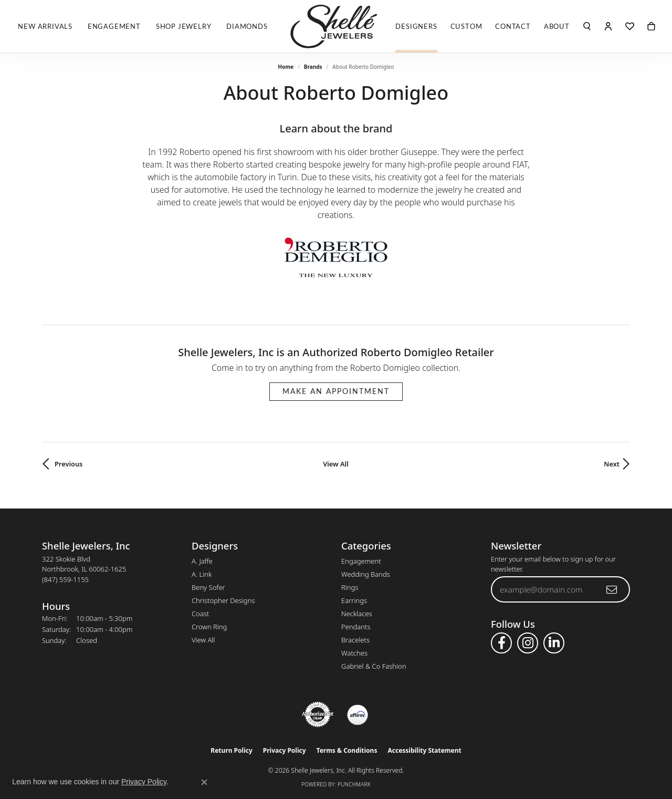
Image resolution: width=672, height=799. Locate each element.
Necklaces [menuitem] (357, 614)
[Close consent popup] (204, 782)
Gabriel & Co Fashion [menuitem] (374, 666)
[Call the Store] (65, 579)
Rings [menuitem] (350, 587)
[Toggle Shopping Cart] (651, 26)
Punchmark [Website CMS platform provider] (354, 784)
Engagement (114, 26)
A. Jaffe (202, 561)
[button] (587, 26)
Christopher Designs (223, 600)
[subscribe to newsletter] (612, 589)
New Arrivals (45, 26)
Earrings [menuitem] (354, 600)
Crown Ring (209, 627)
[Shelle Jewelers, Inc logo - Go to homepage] (336, 26)
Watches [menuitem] (354, 653)
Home (286, 67)
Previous (69, 464)
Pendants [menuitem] (356, 627)
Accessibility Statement (424, 750)
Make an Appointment (336, 391)
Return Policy (232, 750)
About (557, 26)
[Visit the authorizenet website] (318, 714)
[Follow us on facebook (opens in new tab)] (501, 643)
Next (612, 464)
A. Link (202, 574)
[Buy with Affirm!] (358, 714)
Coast (200, 614)
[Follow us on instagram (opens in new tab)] (528, 643)
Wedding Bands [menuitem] (366, 574)
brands (313, 67)
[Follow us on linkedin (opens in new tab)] (554, 643)
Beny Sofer (208, 587)
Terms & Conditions (347, 750)
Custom (466, 26)
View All (336, 464)
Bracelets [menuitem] (355, 640)
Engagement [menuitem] (361, 561)
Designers (416, 26)
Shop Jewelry (184, 26)
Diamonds (247, 26)
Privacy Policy (285, 750)
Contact (513, 26)
